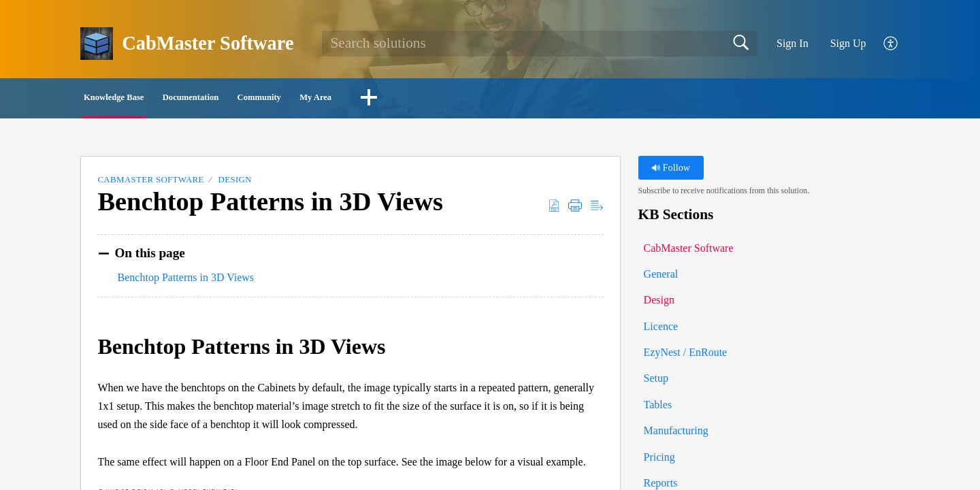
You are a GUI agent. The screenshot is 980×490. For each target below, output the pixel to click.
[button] (891, 44)
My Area (472, 99)
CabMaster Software (150, 183)
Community (376, 99)
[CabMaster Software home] (97, 44)
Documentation (264, 99)
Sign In (793, 43)
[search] (540, 44)
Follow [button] (671, 171)
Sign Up (848, 43)
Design (235, 183)
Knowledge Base (142, 99)
